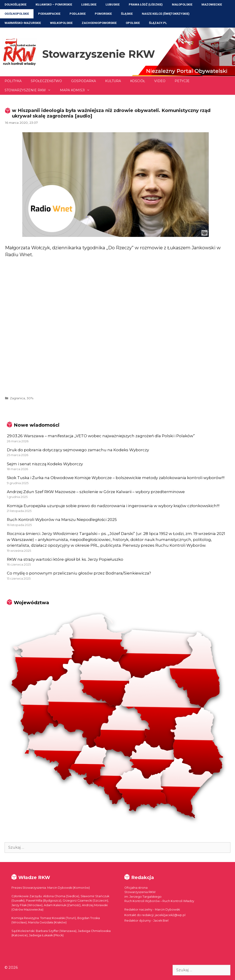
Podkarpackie (49, 14)
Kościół (138, 81)
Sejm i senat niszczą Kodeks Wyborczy (45, 464)
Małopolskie (182, 4)
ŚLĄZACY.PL (158, 23)
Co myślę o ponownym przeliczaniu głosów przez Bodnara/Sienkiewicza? (79, 573)
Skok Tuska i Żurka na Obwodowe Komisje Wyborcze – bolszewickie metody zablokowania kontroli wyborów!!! (116, 478)
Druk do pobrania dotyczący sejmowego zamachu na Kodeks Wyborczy (78, 450)
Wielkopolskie (61, 23)
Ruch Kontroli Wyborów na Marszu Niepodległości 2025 (62, 520)
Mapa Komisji (77, 90)
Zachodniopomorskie (99, 23)
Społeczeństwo (46, 81)
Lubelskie (89, 4)
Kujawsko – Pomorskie (54, 4)
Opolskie (133, 23)
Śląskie (127, 14)
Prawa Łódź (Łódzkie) (146, 4)
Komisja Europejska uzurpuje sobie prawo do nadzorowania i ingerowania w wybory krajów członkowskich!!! (113, 506)
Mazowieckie (212, 4)
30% (30, 398)
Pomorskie (103, 14)
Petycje (182, 81)
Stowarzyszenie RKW (99, 54)
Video (160, 81)
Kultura (113, 81)
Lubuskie (113, 4)
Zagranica (17, 398)
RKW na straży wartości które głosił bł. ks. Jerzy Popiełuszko (65, 559)
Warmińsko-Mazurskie (23, 23)
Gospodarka (84, 81)
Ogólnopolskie (17, 14)
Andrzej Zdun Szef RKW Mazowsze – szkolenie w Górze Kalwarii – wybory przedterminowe (96, 492)
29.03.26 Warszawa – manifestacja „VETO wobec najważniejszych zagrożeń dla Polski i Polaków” (101, 436)
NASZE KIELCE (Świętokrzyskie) (166, 14)
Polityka (13, 81)
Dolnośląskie (15, 4)
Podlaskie (78, 14)
